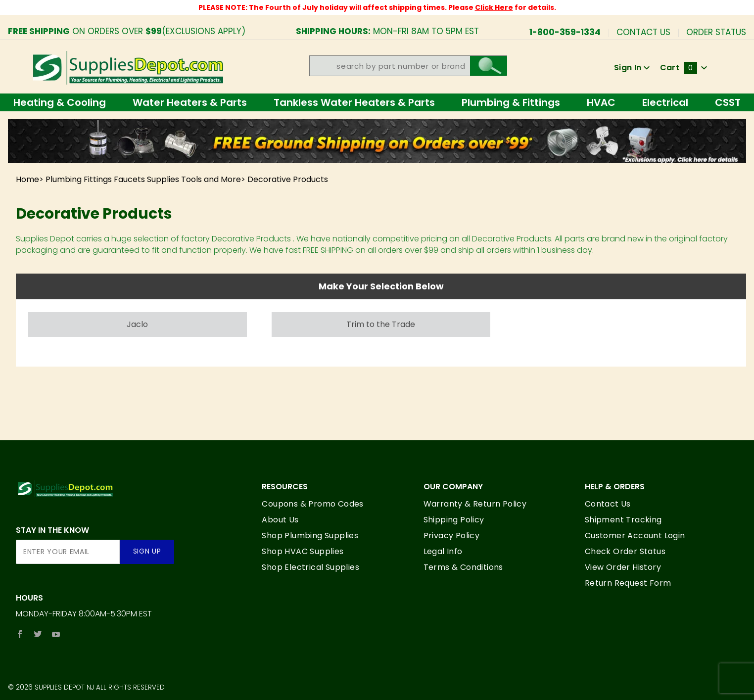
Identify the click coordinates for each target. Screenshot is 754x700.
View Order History (623, 567)
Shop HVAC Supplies (303, 551)
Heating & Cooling (60, 102)
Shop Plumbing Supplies (310, 536)
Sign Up (147, 551)
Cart (684, 68)
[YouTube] (56, 634)
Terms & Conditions (463, 567)
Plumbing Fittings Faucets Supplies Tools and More (143, 179)
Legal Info (443, 551)
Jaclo (137, 324)
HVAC (601, 102)
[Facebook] (20, 634)
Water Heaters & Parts (190, 102)
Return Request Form (628, 583)
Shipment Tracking (623, 520)
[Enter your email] (68, 552)
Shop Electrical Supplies (310, 567)
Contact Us (643, 31)
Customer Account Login (635, 536)
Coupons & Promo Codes (312, 504)
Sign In (632, 68)
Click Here (494, 7)
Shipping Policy (454, 520)
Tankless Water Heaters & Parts (354, 102)
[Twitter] (38, 634)
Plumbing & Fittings (511, 102)
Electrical (665, 102)
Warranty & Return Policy (475, 504)
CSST (728, 102)
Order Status (716, 31)
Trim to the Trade (381, 324)
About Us (280, 520)
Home (27, 179)
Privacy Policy (452, 536)
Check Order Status (625, 551)
